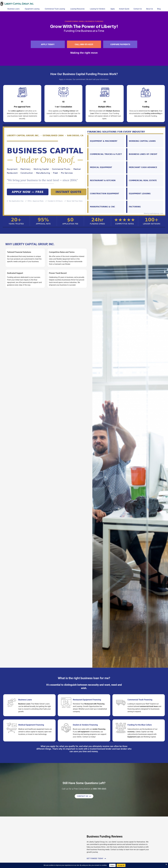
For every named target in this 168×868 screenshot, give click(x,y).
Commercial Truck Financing (140, 700)
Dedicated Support (15, 273)
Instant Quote (124, 9)
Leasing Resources (78, 9)
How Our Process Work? (84, 74)
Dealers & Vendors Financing (85, 725)
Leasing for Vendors (98, 9)
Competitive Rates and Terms (62, 252)
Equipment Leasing (33, 9)
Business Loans (14, 9)
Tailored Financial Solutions (19, 252)
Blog (159, 9)
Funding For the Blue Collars (140, 725)
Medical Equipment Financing (31, 725)
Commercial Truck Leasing (55, 9)
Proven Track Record (58, 273)
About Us (149, 9)
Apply (113, 9)
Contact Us (138, 9)
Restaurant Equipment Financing (87, 700)
